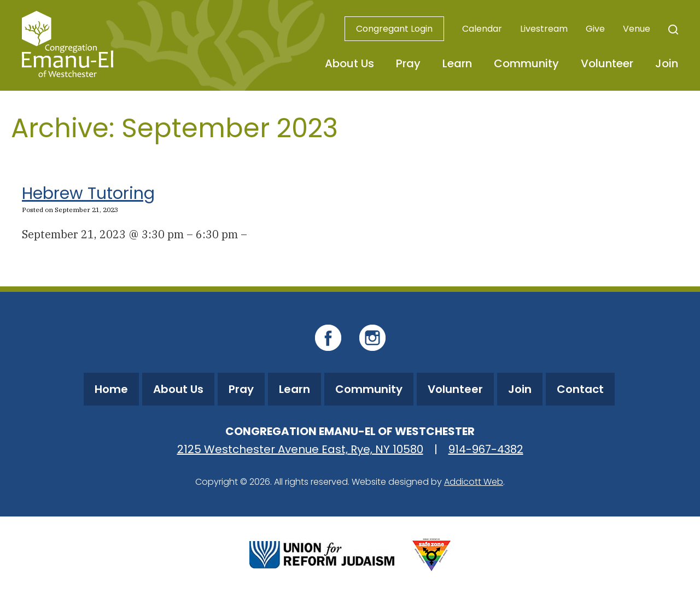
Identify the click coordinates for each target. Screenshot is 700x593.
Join (667, 63)
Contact (580, 389)
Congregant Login (394, 29)
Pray (408, 63)
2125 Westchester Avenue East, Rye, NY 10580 (300, 449)
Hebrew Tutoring (88, 193)
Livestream (544, 29)
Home (111, 389)
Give (595, 29)
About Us (349, 63)
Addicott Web (474, 482)
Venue (637, 29)
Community (526, 63)
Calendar (482, 29)
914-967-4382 (486, 449)
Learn (457, 63)
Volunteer (607, 63)
